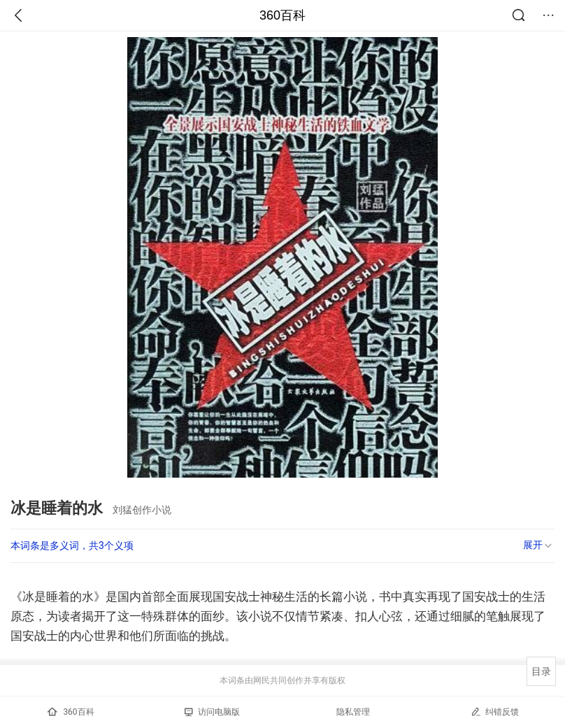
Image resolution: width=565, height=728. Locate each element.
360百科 (282, 15)
